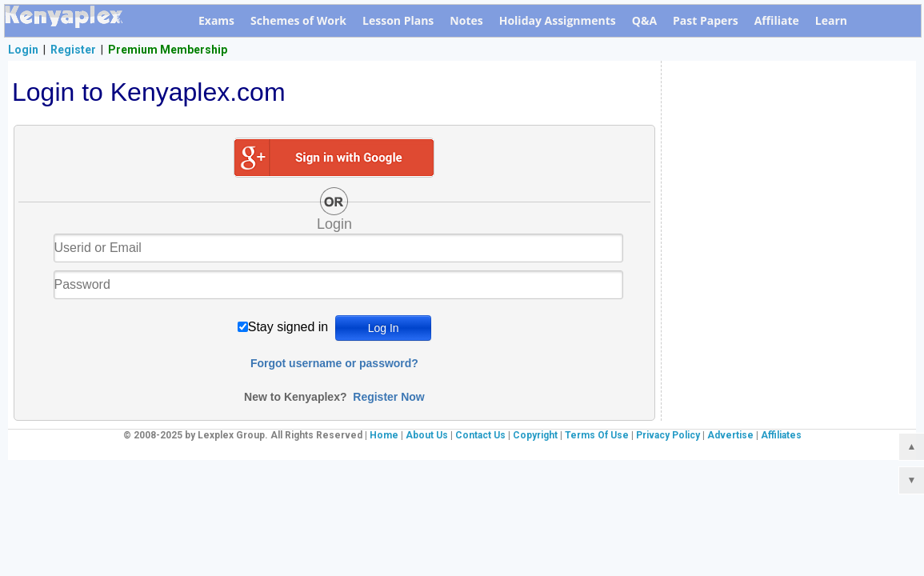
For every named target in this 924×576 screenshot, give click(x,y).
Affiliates (781, 435)
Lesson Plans (398, 20)
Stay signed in (288, 328)
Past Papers (706, 20)
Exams (216, 20)
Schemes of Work (298, 20)
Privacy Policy (668, 435)
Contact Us (480, 435)
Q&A (644, 20)
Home (384, 435)
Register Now (388, 397)
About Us (427, 435)
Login (23, 50)
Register (73, 50)
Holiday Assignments (558, 20)
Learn (831, 20)
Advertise (730, 435)
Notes (466, 20)
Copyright (535, 435)
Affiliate (777, 20)
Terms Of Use (597, 435)
